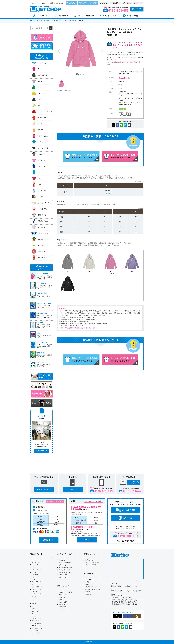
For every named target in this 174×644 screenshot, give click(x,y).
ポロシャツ (35, 565)
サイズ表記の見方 (64, 595)
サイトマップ (62, 577)
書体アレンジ (62, 604)
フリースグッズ (36, 582)
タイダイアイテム (37, 628)
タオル (34, 616)
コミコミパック (36, 560)
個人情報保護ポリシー (92, 587)
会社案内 (88, 582)
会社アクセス (89, 584)
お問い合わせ (89, 560)
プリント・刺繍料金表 (65, 563)
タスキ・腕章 (36, 611)
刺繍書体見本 (62, 607)
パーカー (35, 572)
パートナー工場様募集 (92, 565)
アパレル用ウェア (37, 587)
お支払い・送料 (63, 565)
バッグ (34, 601)
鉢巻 (33, 609)
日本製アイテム (36, 618)
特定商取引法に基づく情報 (93, 589)
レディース (35, 592)
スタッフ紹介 (89, 594)
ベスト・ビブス (36, 589)
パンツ (34, 596)
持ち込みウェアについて (65, 572)
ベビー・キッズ (36, 594)
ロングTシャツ (36, 584)
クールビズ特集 (36, 623)
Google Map (140, 581)
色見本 (61, 600)
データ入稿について (64, 570)
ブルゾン (35, 579)
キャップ (35, 599)
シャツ (34, 567)
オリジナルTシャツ (37, 562)
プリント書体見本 (64, 602)
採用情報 (88, 592)
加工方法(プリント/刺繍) (65, 592)
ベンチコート (36, 577)
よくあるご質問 (63, 575)
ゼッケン (35, 613)
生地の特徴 (62, 597)
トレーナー (35, 575)
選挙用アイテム (36, 621)
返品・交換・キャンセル (65, 567)
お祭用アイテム (36, 626)
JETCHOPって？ (90, 580)
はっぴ (34, 606)
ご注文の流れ (62, 560)
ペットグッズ (36, 633)
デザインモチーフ (64, 609)
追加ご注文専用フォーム (92, 562)
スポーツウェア (36, 570)
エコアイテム (36, 631)
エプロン (35, 604)
